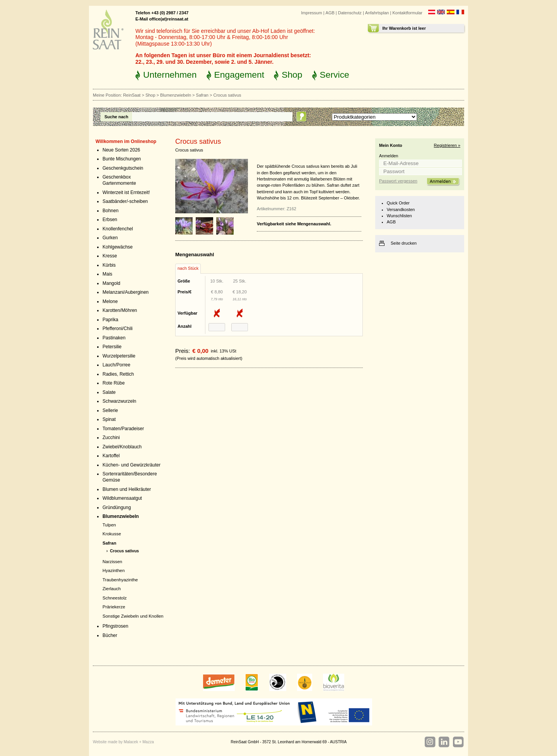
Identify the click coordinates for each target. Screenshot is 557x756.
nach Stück (188, 268)
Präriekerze (114, 607)
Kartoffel (111, 456)
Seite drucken (404, 243)
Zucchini (111, 438)
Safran (202, 95)
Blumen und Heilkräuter (127, 489)
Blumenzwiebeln (176, 95)
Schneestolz (114, 598)
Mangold (111, 283)
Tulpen (109, 525)
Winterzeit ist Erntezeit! (126, 192)
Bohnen (110, 211)
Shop (292, 75)
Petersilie (112, 347)
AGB (330, 13)
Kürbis (109, 265)
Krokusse (112, 534)
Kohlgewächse (118, 247)
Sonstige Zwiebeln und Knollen (133, 616)
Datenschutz (350, 13)
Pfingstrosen (115, 626)
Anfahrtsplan (377, 13)
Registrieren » (447, 145)
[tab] (188, 269)
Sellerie (110, 410)
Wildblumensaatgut (122, 498)
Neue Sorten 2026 (121, 150)
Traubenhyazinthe (120, 580)
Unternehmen (170, 75)
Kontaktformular (407, 13)
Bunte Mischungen (122, 159)
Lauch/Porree (116, 365)
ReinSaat (132, 95)
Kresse (110, 256)
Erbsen (110, 220)
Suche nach (116, 117)
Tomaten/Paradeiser (123, 429)
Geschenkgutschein (123, 168)
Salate (109, 392)
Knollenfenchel (118, 229)
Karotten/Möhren (120, 310)
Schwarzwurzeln (119, 401)
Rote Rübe (114, 383)
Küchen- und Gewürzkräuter (132, 465)
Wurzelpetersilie (119, 356)
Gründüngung (117, 507)
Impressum (311, 13)
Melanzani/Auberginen (126, 292)
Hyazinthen (114, 570)
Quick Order (398, 203)
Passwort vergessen (398, 181)
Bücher (110, 635)
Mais (107, 274)
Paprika (110, 320)
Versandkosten (401, 209)
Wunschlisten (399, 216)
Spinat (109, 419)
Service (335, 75)
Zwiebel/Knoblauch (122, 447)
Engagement (239, 75)
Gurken (110, 238)
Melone (110, 301)
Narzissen (112, 562)
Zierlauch (112, 589)
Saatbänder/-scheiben (125, 201)
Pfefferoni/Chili (118, 329)
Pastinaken (114, 338)
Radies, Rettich (118, 374)
